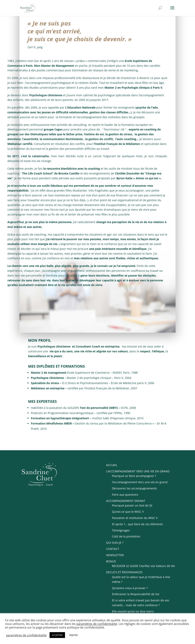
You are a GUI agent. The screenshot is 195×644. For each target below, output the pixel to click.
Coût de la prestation (126, 536)
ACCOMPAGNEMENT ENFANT (126, 501)
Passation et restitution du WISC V (135, 518)
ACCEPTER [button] (57, 635)
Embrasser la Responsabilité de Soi (136, 594)
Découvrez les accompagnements (134, 488)
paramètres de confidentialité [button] (97, 624)
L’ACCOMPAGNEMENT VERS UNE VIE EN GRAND (138, 471)
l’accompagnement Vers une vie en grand (140, 482)
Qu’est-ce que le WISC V (128, 512)
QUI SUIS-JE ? (115, 543)
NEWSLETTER (115, 555)
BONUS (111, 561)
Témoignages (121, 530)
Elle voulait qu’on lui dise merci (133, 611)
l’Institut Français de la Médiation (117, 144)
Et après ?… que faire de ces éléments (137, 524)
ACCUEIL (112, 465)
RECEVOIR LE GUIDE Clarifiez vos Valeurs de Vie (143, 566)
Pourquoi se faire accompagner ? (134, 476)
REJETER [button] (74, 635)
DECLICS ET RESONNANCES (124, 572)
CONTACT (113, 549)
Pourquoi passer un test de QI (132, 505)
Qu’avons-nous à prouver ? (130, 588)
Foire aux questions (125, 495)
